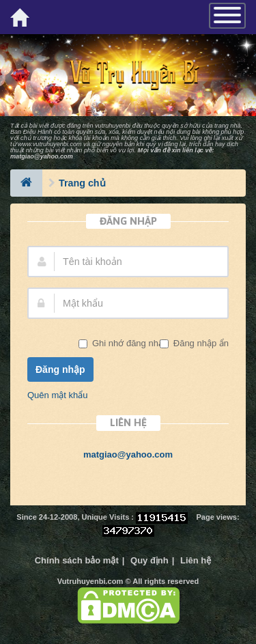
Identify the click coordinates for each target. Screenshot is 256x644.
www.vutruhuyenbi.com (50, 144)
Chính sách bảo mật (77, 560)
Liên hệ (196, 560)
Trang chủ (82, 183)
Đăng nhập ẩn (200, 343)
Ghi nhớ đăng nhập (129, 343)
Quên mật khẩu (57, 395)
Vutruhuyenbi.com (90, 581)
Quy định (150, 560)
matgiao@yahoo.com (42, 156)
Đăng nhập (60, 369)
